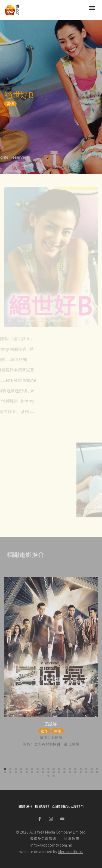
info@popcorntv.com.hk (51, 845)
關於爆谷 (26, 806)
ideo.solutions (70, 851)
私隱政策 (72, 838)
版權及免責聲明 (43, 838)
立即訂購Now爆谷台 (68, 806)
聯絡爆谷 (42, 806)
